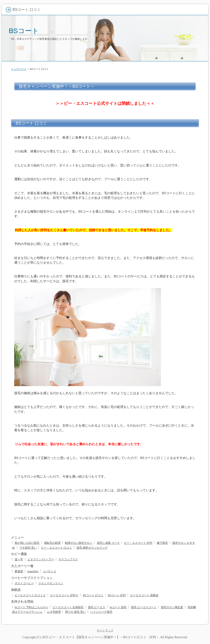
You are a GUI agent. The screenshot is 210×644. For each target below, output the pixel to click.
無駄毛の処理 (52, 543)
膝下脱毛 (162, 543)
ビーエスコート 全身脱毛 (68, 607)
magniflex (33, 571)
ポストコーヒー (24, 583)
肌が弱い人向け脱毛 (27, 543)
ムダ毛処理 (54, 612)
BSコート (24, 31)
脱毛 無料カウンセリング (92, 548)
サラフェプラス (68, 559)
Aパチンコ (50, 571)
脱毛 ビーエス (97, 607)
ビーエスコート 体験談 (144, 595)
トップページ (19, 69)
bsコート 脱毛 (118, 607)
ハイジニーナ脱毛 (101, 612)
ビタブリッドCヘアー (41, 559)
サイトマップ (105, 630)
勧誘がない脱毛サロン (79, 543)
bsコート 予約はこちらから (31, 607)
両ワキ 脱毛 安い (75, 612)
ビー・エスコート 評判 (138, 543)
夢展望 (19, 571)
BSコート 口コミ (93, 595)
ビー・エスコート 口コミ (57, 548)
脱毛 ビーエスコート (144, 607)
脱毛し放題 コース (108, 543)
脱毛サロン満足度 (172, 607)
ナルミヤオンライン (51, 583)
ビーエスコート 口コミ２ (30, 595)
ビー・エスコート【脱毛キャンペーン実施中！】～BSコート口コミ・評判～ (104, 637)
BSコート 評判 (117, 595)
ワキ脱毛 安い (28, 548)
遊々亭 (19, 559)
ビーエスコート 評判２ (64, 595)
